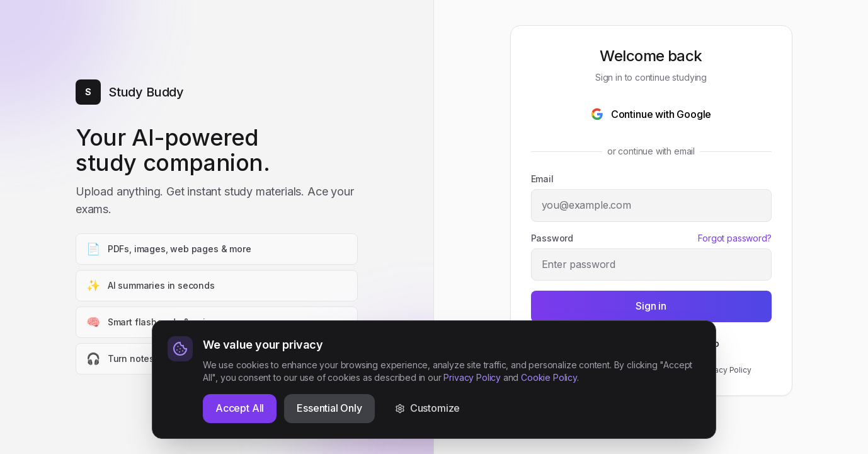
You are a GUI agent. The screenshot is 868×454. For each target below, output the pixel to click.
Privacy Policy (726, 370)
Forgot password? (734, 238)
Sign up (703, 343)
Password (552, 238)
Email (542, 179)
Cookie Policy (549, 425)
